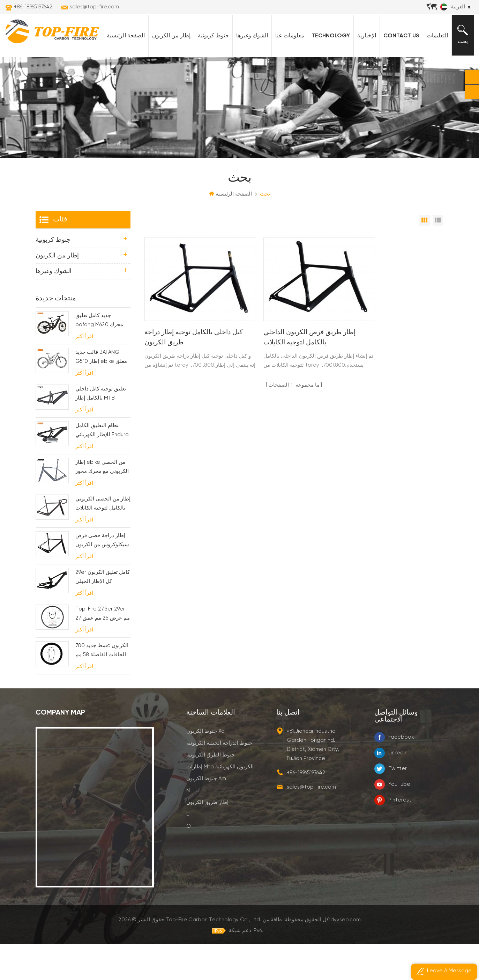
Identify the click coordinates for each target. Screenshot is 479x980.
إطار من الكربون (169, 70)
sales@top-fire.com (94, 7)
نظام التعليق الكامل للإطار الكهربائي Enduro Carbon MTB (102, 467)
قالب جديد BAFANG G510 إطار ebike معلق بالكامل (101, 393)
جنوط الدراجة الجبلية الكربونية (219, 779)
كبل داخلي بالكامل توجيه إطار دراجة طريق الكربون (187, 361)
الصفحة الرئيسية (123, 70)
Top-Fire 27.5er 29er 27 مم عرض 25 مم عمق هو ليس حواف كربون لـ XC (103, 650)
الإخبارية (364, 70)
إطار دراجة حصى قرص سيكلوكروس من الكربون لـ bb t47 (102, 577)
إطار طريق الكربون (207, 838)
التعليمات (435, 70)
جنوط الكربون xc (205, 767)
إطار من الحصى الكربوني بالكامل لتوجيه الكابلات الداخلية (103, 540)
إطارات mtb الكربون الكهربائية (220, 802)
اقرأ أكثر (84, 372)
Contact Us (399, 70)
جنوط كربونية (211, 70)
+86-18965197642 (33, 7)
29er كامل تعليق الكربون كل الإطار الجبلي (103, 612)
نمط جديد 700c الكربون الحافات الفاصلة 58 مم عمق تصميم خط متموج (102, 687)
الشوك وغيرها (250, 70)
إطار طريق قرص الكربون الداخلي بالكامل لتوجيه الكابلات (292, 361)
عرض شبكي (425, 256)
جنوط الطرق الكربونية (211, 791)
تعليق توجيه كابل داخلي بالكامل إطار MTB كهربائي (101, 430)
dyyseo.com (346, 955)
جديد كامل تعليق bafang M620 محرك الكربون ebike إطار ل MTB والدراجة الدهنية (99, 357)
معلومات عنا (287, 70)
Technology (328, 70)
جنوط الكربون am (206, 814)
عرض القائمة (438, 256)
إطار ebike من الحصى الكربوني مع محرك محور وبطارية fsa (102, 503)
